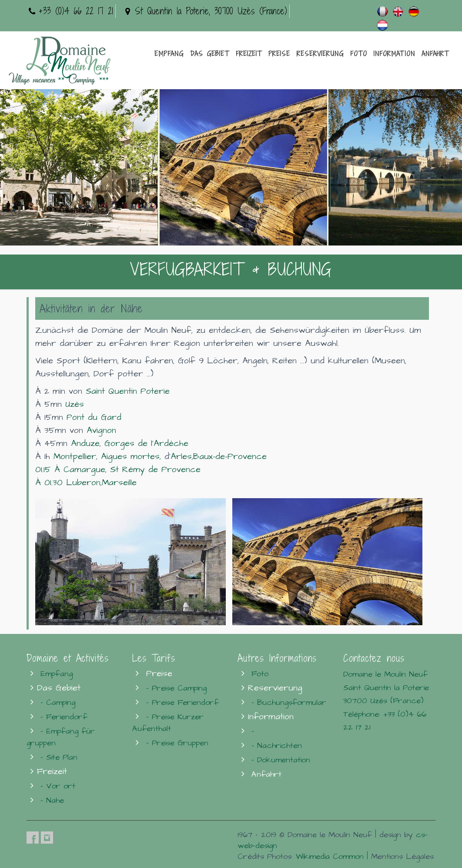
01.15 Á (49, 470)
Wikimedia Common (330, 856)
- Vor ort (58, 786)
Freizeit (249, 54)
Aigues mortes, (131, 457)
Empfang (169, 54)
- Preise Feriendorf (182, 702)
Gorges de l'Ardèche (146, 444)
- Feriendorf (64, 717)
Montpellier (75, 457)
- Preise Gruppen (177, 743)
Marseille (119, 483)
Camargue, (85, 470)
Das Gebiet (210, 54)
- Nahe (52, 800)
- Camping (58, 702)
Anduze (85, 444)
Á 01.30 (51, 483)
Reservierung (320, 54)
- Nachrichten (277, 746)
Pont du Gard (94, 417)
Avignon (101, 431)
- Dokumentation (281, 760)
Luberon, (84, 483)
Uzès (75, 404)
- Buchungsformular (289, 702)
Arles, (182, 457)
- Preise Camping (176, 688)
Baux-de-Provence (230, 457)
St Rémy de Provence (155, 470)
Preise (279, 54)
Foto (359, 54)
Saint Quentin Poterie (128, 391)
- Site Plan (59, 757)
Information (394, 54)
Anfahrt (435, 54)
